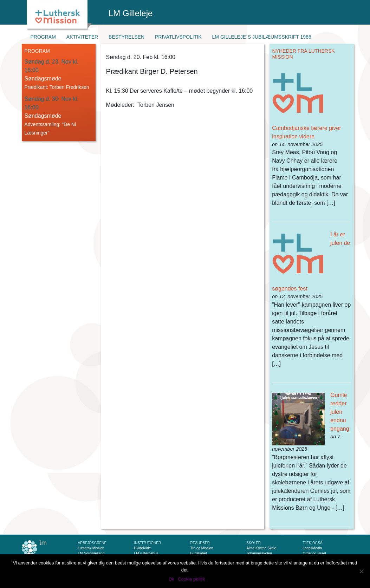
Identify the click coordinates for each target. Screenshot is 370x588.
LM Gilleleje (131, 13)
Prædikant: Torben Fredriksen (57, 87)
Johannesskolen (259, 553)
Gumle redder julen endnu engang (340, 412)
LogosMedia (312, 548)
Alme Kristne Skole (261, 548)
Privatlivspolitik (178, 37)
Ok (172, 579)
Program (43, 37)
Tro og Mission (202, 548)
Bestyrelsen (126, 37)
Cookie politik (191, 579)
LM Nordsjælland (91, 553)
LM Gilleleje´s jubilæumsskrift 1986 (262, 37)
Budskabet (199, 553)
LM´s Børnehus (146, 553)
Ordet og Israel (314, 553)
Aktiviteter (82, 37)
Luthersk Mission (91, 548)
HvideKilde (143, 548)
